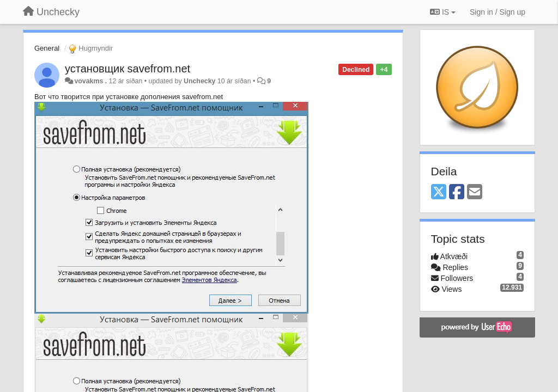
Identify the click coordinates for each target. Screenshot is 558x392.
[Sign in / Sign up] (498, 12)
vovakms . (90, 81)
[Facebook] (457, 192)
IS (443, 12)
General (47, 48)
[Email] (475, 192)
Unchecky (199, 81)
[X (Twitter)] (439, 192)
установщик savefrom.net (128, 69)
